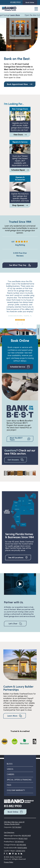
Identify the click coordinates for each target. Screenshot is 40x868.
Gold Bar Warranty (16, 790)
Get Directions (9, 832)
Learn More (15, 15)
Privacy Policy (9, 862)
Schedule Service (20, 367)
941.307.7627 (23, 839)
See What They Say (20, 265)
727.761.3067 (17, 827)
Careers (11, 774)
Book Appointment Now (20, 84)
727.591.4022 (19, 842)
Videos (10, 769)
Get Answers (16, 460)
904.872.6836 (22, 848)
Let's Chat (15, 624)
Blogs (10, 764)
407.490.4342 (21, 845)
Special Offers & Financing (19, 780)
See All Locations (18, 558)
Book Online (15, 812)
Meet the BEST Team (20, 439)
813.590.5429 (26, 836)
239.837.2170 (21, 851)
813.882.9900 (16, 2)
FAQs (9, 785)
